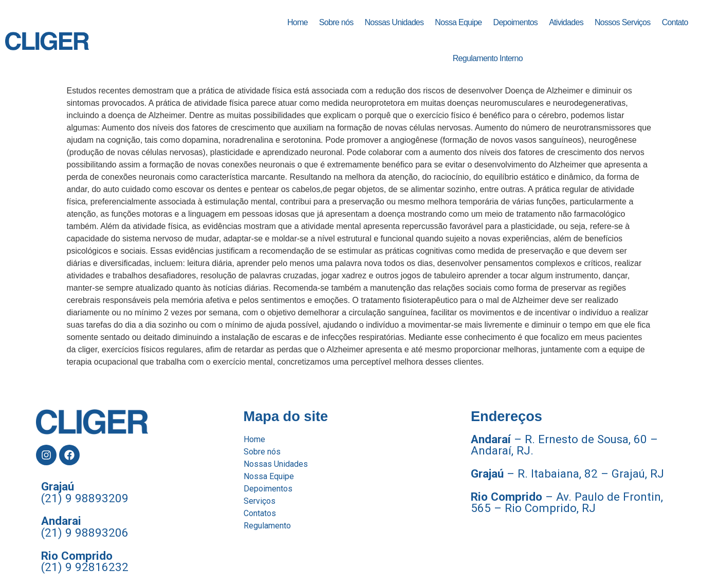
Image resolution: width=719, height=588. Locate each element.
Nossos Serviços (623, 22)
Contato (675, 22)
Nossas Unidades (394, 22)
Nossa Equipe (458, 22)
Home (298, 22)
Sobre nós (336, 22)
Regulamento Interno (488, 58)
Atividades (566, 22)
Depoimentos (516, 22)
